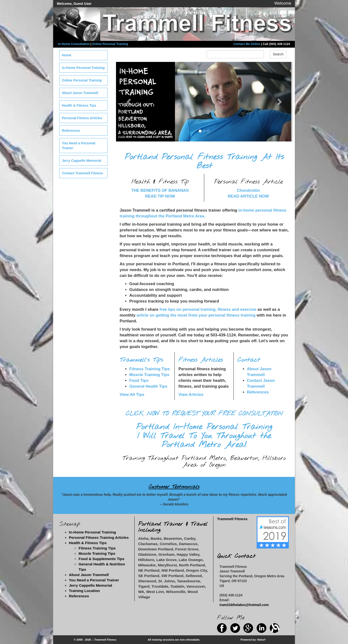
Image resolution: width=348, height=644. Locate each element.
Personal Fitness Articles (82, 118)
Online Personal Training (110, 44)
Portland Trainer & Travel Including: (173, 527)
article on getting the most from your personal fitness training (196, 315)
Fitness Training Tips (150, 369)
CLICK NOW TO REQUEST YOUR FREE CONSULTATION (204, 414)
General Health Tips (148, 386)
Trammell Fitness (232, 519)
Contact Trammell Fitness (82, 173)
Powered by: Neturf (253, 640)
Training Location (84, 591)
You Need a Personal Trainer (79, 146)
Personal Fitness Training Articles (99, 537)
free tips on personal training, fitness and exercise (208, 309)
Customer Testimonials (174, 487)
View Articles (191, 395)
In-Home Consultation (74, 44)
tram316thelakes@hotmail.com (244, 605)
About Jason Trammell (80, 93)
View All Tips (132, 395)
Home (67, 55)
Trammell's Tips (141, 360)
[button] (129, 102)
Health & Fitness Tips (79, 105)
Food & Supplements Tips (101, 559)
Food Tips (139, 381)
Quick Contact (236, 556)
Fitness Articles (201, 360)
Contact (249, 360)
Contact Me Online (247, 44)
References (258, 392)
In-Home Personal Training (83, 68)
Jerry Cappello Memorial (82, 161)
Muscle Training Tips (149, 375)
